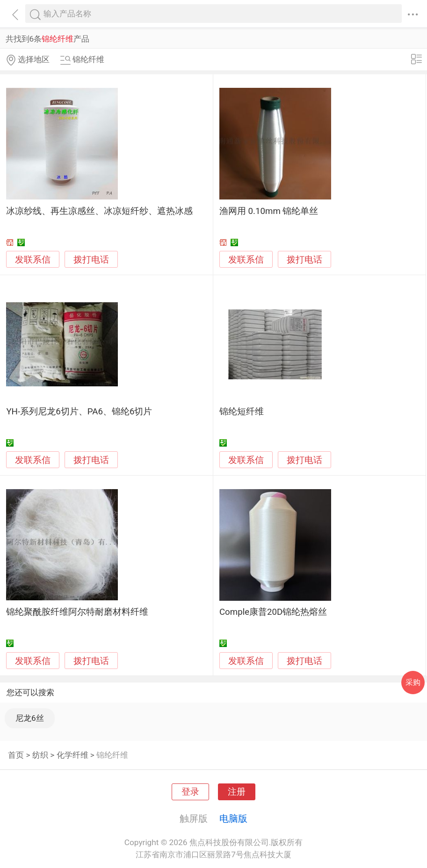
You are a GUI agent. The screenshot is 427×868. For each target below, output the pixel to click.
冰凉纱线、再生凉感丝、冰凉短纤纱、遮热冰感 (99, 211)
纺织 (40, 755)
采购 (413, 682)
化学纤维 (72, 755)
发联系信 (33, 260)
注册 (237, 792)
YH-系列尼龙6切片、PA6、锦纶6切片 (79, 412)
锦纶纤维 (112, 755)
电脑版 (233, 818)
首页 (16, 755)
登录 (190, 792)
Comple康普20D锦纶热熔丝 (273, 612)
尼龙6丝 (30, 718)
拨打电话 (91, 260)
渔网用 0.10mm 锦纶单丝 (269, 211)
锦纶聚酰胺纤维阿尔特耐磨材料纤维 (77, 612)
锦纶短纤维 (242, 412)
